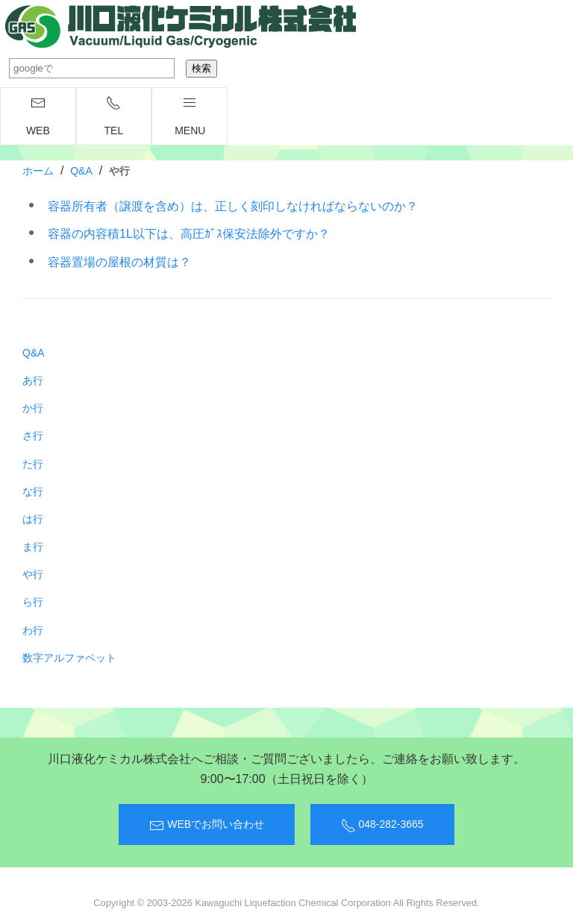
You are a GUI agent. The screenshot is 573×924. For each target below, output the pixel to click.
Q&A (81, 171)
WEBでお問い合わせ (207, 826)
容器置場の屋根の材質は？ (119, 262)
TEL (114, 116)
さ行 (33, 436)
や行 (33, 574)
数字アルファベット (69, 658)
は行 (33, 519)
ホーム (38, 171)
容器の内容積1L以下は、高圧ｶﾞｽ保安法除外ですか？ (189, 234)
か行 (33, 408)
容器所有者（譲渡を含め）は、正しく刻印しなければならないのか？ (233, 206)
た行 (33, 464)
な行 (33, 491)
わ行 (33, 630)
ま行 (33, 547)
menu (190, 116)
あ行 (33, 380)
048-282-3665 (382, 826)
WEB (38, 116)
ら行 (33, 602)
